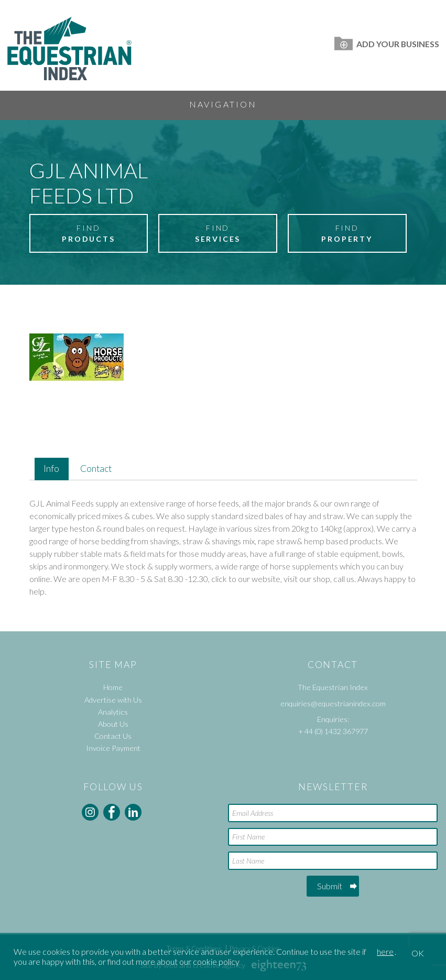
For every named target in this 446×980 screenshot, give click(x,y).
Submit (330, 886)
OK (418, 953)
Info (51, 469)
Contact (96, 469)
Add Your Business (387, 44)
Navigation (223, 104)
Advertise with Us (113, 700)
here (385, 951)
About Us (113, 724)
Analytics (113, 712)
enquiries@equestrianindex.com (333, 703)
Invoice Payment (113, 748)
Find (89, 234)
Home (113, 687)
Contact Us (113, 736)
